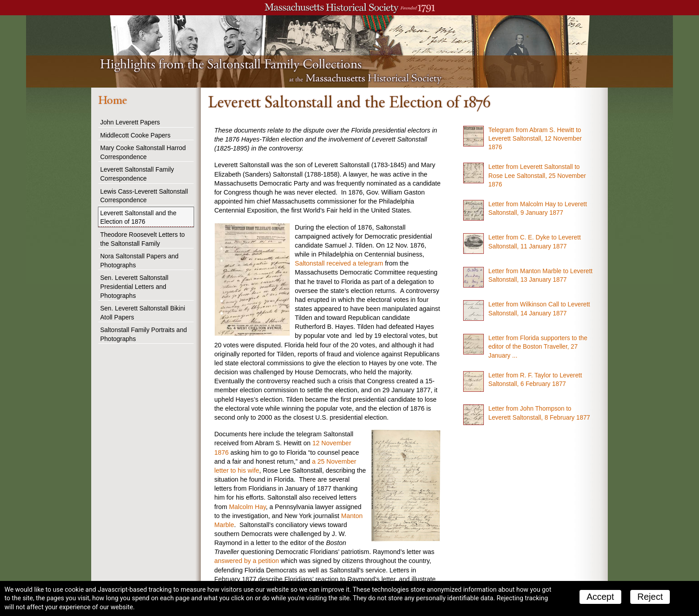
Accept (600, 597)
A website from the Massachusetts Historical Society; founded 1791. (349, 8)
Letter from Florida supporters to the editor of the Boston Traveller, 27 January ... (538, 347)
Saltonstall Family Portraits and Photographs (144, 334)
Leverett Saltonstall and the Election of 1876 (138, 217)
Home (113, 100)
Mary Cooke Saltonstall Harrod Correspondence (143, 152)
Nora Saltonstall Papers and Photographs (139, 261)
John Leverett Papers (130, 122)
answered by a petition (247, 561)
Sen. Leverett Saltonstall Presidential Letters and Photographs (134, 286)
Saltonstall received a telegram (339, 263)
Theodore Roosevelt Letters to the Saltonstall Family (142, 239)
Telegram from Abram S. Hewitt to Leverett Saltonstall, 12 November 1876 (535, 139)
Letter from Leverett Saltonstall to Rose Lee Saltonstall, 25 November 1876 (537, 175)
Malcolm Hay (248, 507)
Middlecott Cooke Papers (135, 135)
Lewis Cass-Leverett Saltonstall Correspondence (144, 196)
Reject (650, 597)
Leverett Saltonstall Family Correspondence (137, 174)
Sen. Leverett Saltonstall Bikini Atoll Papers (143, 313)
